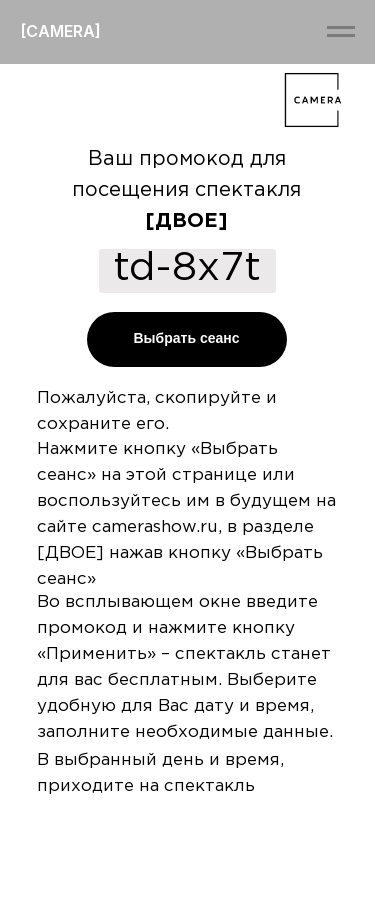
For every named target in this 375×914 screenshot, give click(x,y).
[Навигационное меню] (341, 32)
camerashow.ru (155, 527)
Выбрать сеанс (186, 338)
